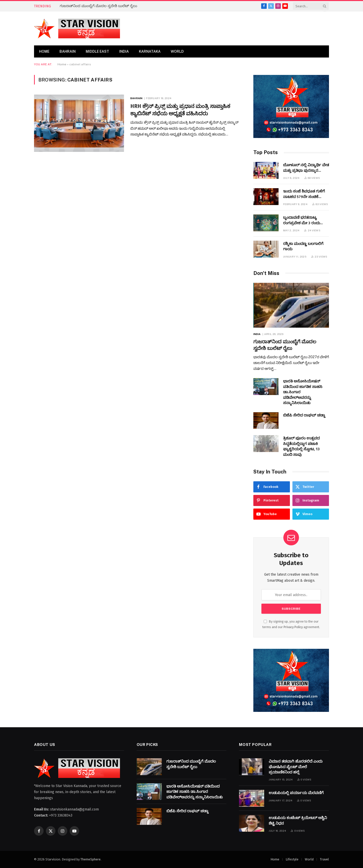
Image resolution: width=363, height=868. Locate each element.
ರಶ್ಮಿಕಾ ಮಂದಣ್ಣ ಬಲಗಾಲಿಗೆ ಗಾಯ (303, 246)
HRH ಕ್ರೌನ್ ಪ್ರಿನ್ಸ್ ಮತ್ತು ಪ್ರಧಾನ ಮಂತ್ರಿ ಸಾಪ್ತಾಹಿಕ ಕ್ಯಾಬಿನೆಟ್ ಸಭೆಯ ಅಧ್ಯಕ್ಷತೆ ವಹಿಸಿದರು (180, 110)
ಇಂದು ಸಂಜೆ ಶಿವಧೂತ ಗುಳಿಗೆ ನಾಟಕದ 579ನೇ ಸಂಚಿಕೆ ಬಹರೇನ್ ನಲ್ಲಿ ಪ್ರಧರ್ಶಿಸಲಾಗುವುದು (304, 194)
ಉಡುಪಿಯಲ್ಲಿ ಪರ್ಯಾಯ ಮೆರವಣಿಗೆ (296, 793)
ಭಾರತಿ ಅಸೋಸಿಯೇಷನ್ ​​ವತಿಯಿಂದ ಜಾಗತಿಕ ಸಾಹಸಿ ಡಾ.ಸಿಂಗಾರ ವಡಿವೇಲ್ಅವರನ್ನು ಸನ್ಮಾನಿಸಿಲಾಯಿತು (303, 392)
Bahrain (68, 51)
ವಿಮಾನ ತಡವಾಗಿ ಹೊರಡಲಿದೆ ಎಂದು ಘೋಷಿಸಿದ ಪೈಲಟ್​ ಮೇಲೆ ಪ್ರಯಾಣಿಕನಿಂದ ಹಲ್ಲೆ (296, 767)
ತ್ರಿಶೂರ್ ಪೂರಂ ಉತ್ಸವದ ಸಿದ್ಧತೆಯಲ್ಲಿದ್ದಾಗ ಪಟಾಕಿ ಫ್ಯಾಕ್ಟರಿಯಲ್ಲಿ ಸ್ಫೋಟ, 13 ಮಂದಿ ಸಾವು (301, 446)
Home (44, 51)
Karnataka (150, 51)
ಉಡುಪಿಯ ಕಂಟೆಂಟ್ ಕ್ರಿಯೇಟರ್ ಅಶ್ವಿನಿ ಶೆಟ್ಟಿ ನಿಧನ (298, 820)
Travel (324, 859)
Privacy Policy (293, 627)
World (177, 51)
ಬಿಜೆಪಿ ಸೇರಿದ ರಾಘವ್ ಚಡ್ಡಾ (304, 415)
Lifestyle (292, 859)
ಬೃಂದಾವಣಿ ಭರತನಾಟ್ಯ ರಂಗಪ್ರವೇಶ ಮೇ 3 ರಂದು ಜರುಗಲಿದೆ (301, 220)
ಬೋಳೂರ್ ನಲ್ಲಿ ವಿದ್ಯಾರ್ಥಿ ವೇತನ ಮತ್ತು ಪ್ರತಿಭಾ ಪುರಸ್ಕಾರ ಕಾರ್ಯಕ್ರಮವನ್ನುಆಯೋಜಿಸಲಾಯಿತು (311, 168)
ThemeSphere (90, 859)
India (124, 51)
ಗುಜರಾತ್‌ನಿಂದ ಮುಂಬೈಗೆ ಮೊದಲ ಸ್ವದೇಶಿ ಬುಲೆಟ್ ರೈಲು (98, 6)
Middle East (97, 51)
